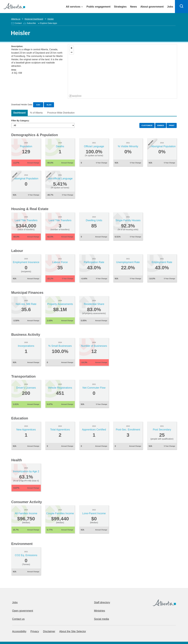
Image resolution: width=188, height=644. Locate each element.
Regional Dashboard (34, 19)
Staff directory (102, 602)
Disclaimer (49, 631)
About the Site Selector (73, 631)
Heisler (51, 19)
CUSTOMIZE (147, 125)
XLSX (49, 105)
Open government (23, 611)
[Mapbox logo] (75, 96)
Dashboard (20, 113)
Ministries (100, 611)
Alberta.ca (16, 19)
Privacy (35, 631)
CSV (38, 105)
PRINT (172, 125)
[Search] (181, 7)
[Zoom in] (71, 48)
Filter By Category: (20, 121)
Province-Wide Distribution (61, 113)
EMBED (161, 125)
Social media (102, 619)
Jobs (15, 602)
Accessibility (19, 631)
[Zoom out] (71, 52)
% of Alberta (36, 113)
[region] (123, 72)
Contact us (18, 619)
